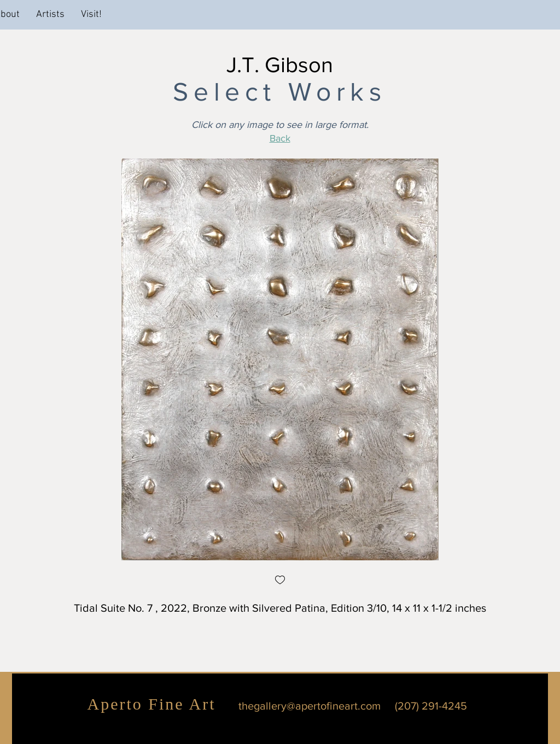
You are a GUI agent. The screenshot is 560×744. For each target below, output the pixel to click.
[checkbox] (280, 581)
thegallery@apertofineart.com (310, 706)
